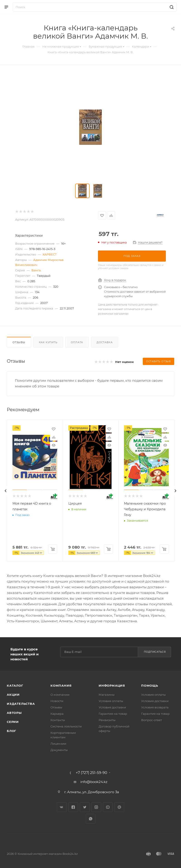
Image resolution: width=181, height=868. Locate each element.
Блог (12, 731)
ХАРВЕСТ (50, 254)
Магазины (107, 695)
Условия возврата (155, 707)
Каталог (15, 686)
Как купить (48, 342)
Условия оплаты (111, 701)
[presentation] (6, 491)
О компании (60, 695)
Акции (13, 695)
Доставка (105, 342)
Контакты (58, 720)
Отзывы (19, 342)
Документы (59, 750)
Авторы (14, 713)
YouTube (108, 807)
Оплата (77, 342)
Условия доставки (112, 707)
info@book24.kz (94, 782)
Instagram (96, 807)
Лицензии (58, 744)
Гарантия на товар (113, 714)
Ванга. (36, 270)
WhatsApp (91, 819)
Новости (57, 701)
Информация (112, 686)
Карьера (57, 714)
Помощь (150, 686)
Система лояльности (66, 726)
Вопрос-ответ (152, 720)
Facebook (73, 807)
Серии (13, 722)
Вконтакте (62, 807)
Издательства (21, 704)
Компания (61, 686)
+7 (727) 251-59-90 (92, 773)
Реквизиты (107, 720)
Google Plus (119, 807)
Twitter (85, 807)
